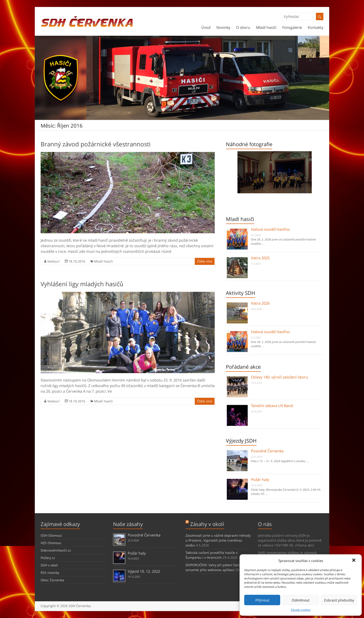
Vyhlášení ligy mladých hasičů (82, 284)
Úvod (206, 27)
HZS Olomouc (51, 543)
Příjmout (262, 600)
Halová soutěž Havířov (270, 229)
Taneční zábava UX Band (272, 406)
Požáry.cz (48, 558)
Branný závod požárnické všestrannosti (96, 144)
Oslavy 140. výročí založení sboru (279, 377)
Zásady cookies (301, 610)
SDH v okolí (49, 565)
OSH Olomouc (51, 535)
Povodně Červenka (267, 451)
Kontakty (316, 27)
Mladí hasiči (266, 27)
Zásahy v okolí (207, 524)
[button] (354, 561)
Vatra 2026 (260, 303)
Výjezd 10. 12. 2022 (144, 571)
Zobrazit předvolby (339, 600)
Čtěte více (205, 261)
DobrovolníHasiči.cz (56, 550)
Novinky (223, 27)
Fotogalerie (292, 27)
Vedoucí (54, 261)
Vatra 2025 (260, 258)
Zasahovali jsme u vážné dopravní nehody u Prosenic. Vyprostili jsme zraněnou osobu (218, 540)
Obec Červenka (52, 580)
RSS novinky (50, 573)
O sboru (243, 27)
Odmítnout (301, 600)
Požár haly (260, 480)
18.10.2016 (77, 261)
